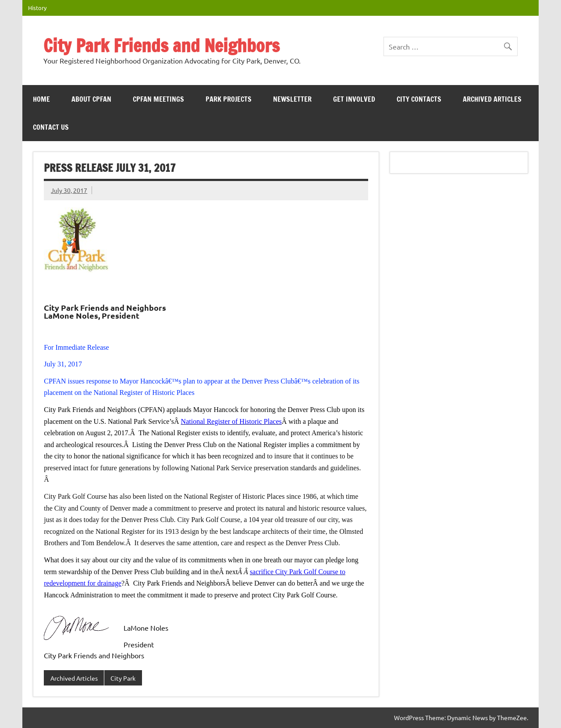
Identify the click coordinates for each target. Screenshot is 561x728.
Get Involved (354, 99)
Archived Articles (492, 99)
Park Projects (229, 99)
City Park (123, 678)
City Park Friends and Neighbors (162, 45)
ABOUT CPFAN (91, 99)
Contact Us (51, 127)
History (37, 8)
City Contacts (419, 99)
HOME (41, 99)
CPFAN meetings (158, 99)
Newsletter (292, 99)
